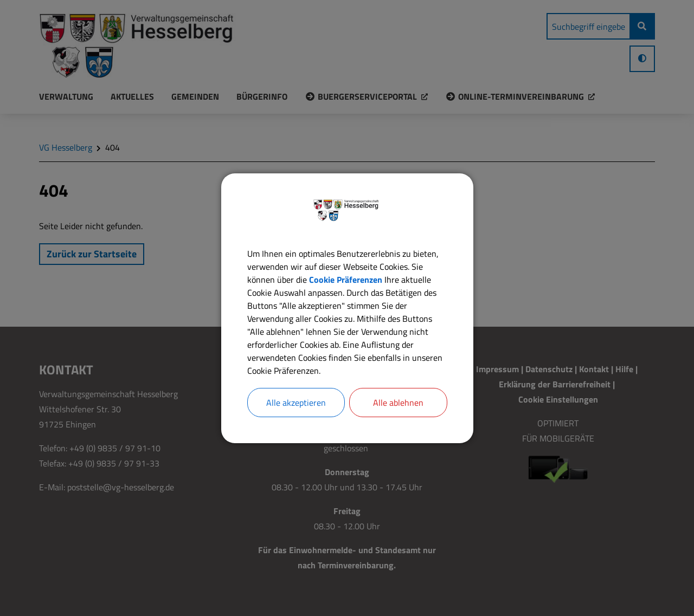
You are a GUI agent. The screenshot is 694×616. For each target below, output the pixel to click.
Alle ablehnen (398, 403)
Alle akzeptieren (296, 403)
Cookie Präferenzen (346, 280)
